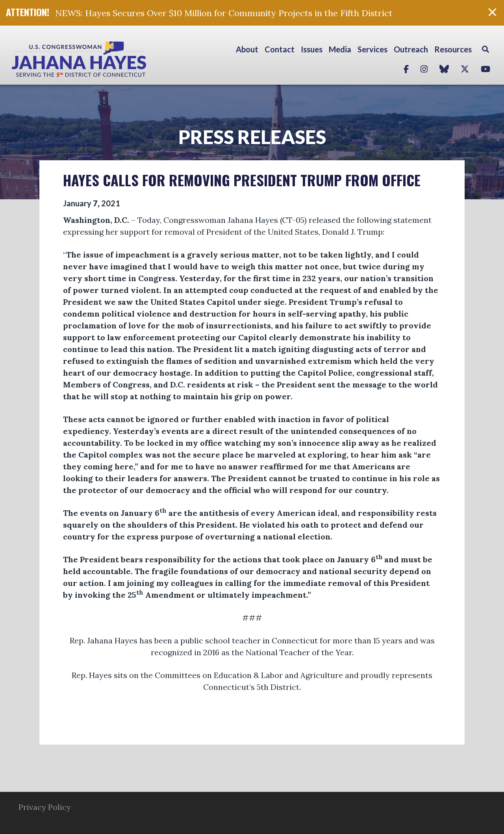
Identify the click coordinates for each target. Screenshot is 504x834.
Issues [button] (312, 49)
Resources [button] (453, 49)
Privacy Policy (45, 807)
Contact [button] (280, 49)
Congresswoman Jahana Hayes (106, 59)
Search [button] (485, 49)
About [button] (247, 49)
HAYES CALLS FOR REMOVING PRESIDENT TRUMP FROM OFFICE (242, 180)
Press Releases (252, 137)
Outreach (411, 49)
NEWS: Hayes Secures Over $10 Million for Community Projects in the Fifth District (224, 13)
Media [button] (340, 49)
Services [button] (372, 49)
